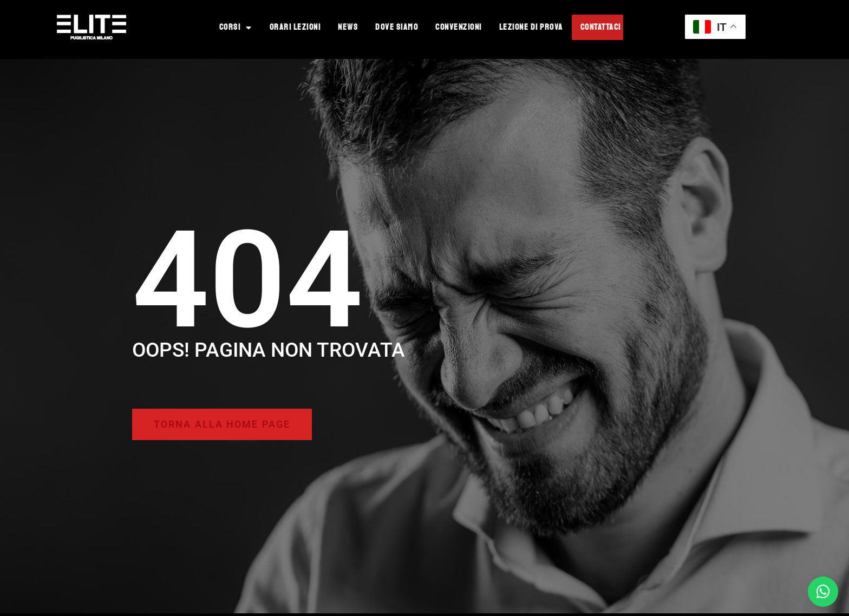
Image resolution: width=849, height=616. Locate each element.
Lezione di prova (531, 27)
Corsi (236, 28)
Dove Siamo (397, 27)
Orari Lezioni (295, 27)
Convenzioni (459, 27)
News (348, 27)
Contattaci (601, 27)
